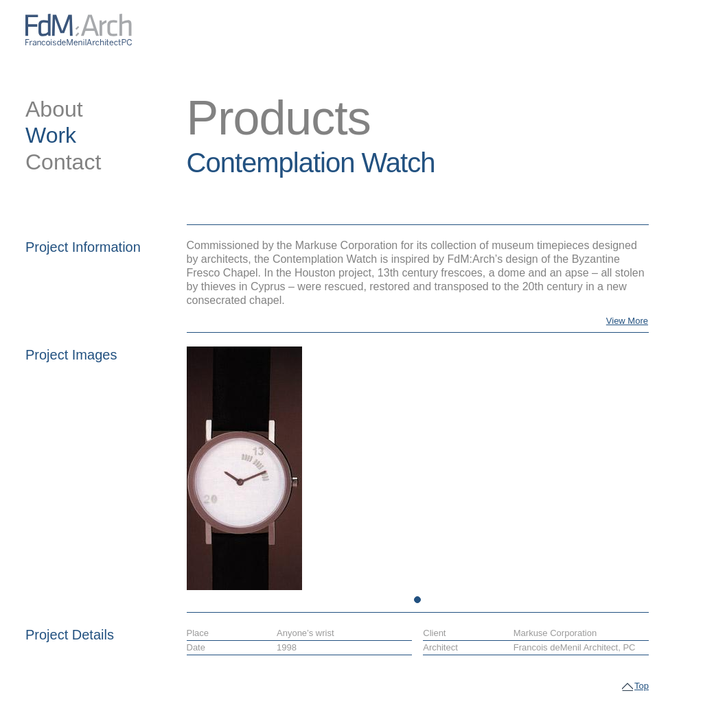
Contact (63, 162)
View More (627, 321)
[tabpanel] (241, 468)
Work (51, 135)
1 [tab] (417, 600)
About (54, 109)
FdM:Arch (79, 30)
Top (642, 687)
